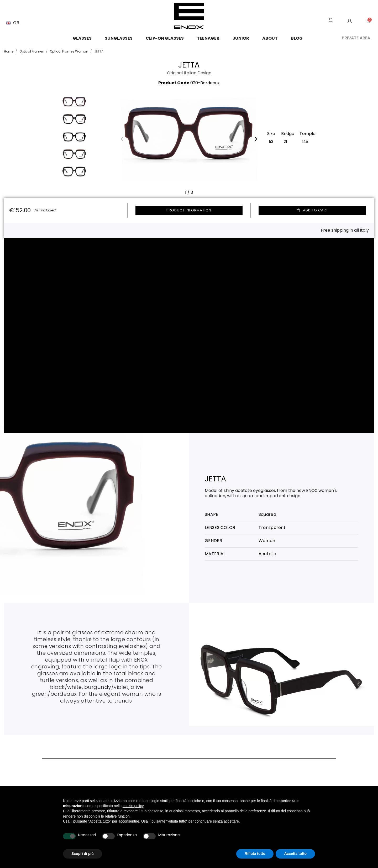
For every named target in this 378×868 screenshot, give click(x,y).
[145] (305, 141)
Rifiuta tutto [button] (255, 854)
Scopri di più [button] (83, 854)
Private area (356, 38)
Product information (189, 210)
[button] (122, 139)
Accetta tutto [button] (295, 854)
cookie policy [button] (133, 806)
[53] (271, 141)
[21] (285, 141)
